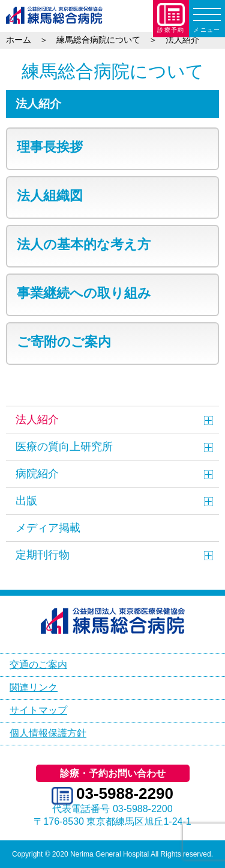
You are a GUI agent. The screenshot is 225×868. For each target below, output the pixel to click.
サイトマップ (38, 710)
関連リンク (34, 687)
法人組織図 (50, 196)
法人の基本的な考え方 (84, 244)
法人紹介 (37, 420)
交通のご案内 (38, 665)
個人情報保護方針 (48, 733)
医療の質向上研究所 (64, 447)
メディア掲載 (48, 528)
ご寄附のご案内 (64, 342)
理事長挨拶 (50, 147)
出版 (26, 501)
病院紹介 (37, 474)
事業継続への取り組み (84, 293)
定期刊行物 (43, 555)
